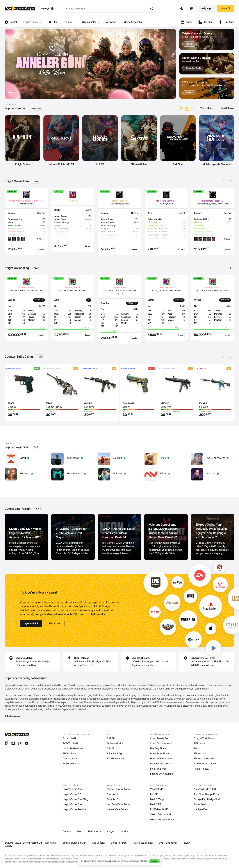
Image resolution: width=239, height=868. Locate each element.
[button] (162, 92)
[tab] (187, 108)
